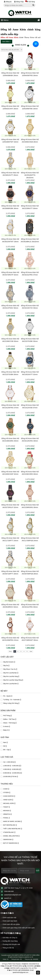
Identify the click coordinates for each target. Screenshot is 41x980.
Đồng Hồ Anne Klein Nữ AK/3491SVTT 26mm (10, 174)
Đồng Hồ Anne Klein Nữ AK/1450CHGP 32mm (10, 473)
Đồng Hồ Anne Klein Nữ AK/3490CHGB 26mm (30, 141)
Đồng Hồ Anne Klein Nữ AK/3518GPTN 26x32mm (30, 175)
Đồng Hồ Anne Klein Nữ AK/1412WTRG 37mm (10, 406)
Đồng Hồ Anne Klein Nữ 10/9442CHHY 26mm (10, 107)
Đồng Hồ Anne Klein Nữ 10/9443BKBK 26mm (10, 74)
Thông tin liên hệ (8, 948)
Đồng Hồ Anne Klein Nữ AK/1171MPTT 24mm (10, 539)
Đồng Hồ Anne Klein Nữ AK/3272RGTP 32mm (10, 274)
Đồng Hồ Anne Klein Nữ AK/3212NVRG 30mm (30, 440)
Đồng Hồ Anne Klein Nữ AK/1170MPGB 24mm (30, 539)
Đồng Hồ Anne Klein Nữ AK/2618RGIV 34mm (10, 606)
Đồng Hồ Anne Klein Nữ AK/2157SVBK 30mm (30, 340)
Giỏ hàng (30, 2)
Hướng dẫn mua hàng (10, 941)
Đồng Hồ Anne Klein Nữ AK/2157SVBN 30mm (10, 373)
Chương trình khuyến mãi (11, 944)
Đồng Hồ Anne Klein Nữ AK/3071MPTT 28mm (10, 573)
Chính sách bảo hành (10, 921)
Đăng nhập (19, 2)
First (10, 651)
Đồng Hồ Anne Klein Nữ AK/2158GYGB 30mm (10, 340)
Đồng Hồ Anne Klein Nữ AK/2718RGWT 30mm (30, 639)
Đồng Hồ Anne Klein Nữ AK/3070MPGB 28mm (30, 573)
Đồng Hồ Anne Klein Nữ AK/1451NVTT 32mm (30, 373)
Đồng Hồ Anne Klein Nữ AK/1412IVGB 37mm (30, 406)
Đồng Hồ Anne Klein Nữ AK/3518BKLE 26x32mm (30, 240)
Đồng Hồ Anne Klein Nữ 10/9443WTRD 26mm (30, 74)
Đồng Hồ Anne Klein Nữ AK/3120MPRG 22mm (10, 639)
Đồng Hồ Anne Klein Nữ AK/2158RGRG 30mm (30, 506)
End (31, 651)
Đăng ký (8, 2)
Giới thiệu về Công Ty (10, 938)
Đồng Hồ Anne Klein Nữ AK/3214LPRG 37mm (30, 274)
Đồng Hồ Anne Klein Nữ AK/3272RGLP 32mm (10, 506)
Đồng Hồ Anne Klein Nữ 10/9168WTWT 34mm (10, 141)
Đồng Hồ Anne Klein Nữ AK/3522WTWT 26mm (10, 240)
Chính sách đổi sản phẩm (11, 924)
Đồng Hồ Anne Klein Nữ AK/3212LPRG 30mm (30, 606)
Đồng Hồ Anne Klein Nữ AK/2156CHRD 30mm (30, 473)
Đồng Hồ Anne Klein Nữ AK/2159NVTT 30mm (30, 207)
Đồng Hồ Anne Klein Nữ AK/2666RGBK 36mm (10, 207)
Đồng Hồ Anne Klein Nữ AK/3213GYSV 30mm (30, 307)
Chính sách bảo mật (9, 918)
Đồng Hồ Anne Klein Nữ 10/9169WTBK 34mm (30, 107)
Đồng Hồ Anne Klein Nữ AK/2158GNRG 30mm (10, 440)
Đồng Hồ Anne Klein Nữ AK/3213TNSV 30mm (10, 307)
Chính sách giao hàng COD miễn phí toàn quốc (19, 928)
